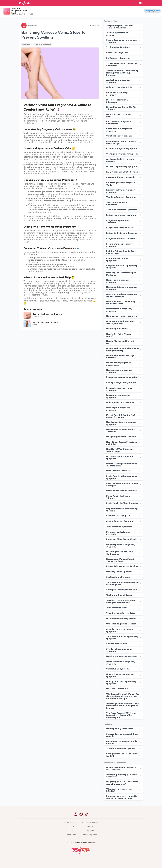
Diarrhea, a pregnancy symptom (122, 166)
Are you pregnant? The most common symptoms (120, 27)
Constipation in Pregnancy (119, 136)
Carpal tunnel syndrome (118, 669)
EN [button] (140, 3)
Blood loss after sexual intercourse (117, 101)
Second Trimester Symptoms (120, 521)
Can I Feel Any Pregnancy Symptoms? (119, 123)
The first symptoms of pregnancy (117, 34)
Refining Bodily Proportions (120, 729)
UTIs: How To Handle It (117, 689)
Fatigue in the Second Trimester (122, 233)
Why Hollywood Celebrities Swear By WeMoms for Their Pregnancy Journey (123, 706)
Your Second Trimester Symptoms (117, 204)
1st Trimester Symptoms (118, 47)
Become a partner (71, 822)
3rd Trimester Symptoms (118, 58)
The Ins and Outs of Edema (119, 595)
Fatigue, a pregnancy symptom (121, 215)
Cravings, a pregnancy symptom (122, 154)
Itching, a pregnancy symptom (121, 383)
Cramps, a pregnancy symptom (121, 148)
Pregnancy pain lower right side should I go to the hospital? (122, 797)
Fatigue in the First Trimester (120, 228)
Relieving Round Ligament (119, 572)
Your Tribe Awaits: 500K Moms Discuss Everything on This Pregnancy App (121, 715)
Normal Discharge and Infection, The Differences (122, 465)
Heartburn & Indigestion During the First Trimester (121, 295)
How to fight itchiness (117, 328)
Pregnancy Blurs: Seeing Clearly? (122, 539)
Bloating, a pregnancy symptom (122, 656)
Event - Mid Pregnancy (117, 53)
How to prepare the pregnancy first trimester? (121, 768)
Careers (71, 827)
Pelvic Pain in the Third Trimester (122, 503)
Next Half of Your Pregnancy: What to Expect (120, 450)
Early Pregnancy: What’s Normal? (122, 172)
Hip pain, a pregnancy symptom (122, 316)
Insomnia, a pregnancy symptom (122, 377)
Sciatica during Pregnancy (119, 577)
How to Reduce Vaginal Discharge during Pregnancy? (123, 349)
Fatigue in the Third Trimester (121, 238)
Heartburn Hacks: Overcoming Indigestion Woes (121, 303)
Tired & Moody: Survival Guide (121, 613)
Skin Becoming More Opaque (120, 748)
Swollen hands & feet (117, 644)
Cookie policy (71, 835)
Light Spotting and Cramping (120, 402)
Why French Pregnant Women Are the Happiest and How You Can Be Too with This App (123, 696)
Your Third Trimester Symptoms (122, 210)
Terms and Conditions (90, 822)
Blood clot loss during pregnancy (117, 94)
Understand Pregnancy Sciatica (121, 618)
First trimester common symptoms (118, 259)
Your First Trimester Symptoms (121, 197)
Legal (71, 831)
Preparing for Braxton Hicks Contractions (120, 553)
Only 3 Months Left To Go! (119, 471)
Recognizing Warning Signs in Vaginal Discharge (121, 560)
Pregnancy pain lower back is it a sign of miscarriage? (122, 783)
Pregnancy (26, 44)
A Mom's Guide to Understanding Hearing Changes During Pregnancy (122, 73)
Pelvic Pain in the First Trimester (122, 491)
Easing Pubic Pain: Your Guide (121, 177)
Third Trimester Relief (117, 608)
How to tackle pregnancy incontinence (118, 364)
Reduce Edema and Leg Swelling (122, 566)
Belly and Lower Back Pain (119, 87)
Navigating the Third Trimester (121, 437)
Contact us (90, 831)
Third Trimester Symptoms (119, 527)
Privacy (90, 827)
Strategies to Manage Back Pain (122, 590)
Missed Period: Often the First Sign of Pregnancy (121, 416)
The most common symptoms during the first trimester (121, 602)
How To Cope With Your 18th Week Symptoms (120, 322)
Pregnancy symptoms (43, 44)
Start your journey (152, 11)
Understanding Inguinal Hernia (121, 624)
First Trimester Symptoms (119, 516)
